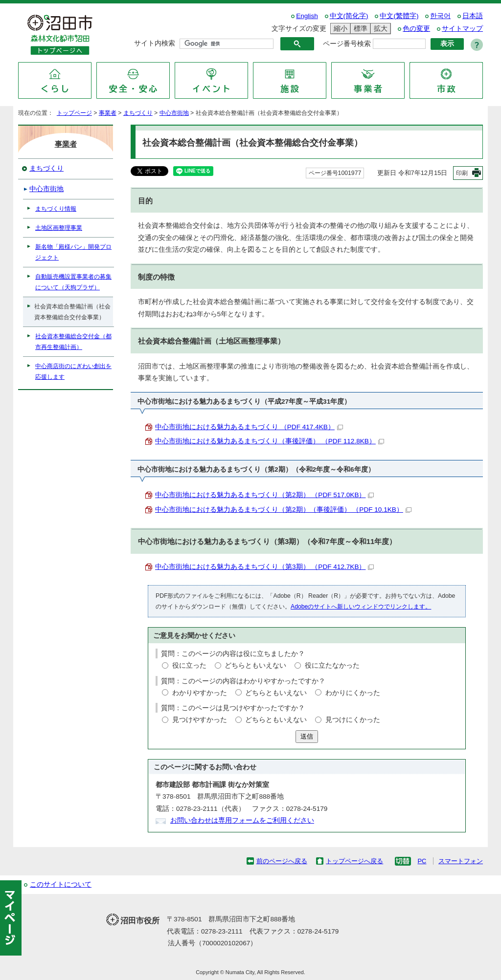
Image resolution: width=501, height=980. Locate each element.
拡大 (379, 29)
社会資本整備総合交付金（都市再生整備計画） (73, 342)
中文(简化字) (349, 16)
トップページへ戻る (354, 861)
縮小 (339, 29)
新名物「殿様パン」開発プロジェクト (73, 252)
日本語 (473, 16)
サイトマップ (462, 29)
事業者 (108, 113)
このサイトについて (61, 884)
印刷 (462, 173)
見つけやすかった (200, 720)
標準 (359, 29)
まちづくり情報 (56, 209)
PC (422, 861)
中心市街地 (174, 113)
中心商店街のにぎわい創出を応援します (73, 371)
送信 (307, 736)
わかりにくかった (353, 693)
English (307, 16)
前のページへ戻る (282, 861)
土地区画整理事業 (59, 228)
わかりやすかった (200, 693)
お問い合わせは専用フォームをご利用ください (242, 820)
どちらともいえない (255, 665)
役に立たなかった (332, 665)
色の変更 (416, 29)
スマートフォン (461, 861)
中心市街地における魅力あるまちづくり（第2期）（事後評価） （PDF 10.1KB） (283, 510)
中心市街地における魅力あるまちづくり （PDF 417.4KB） (249, 427)
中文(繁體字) (399, 16)
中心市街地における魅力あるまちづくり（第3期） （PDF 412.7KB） (264, 567)
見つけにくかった (353, 720)
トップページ (74, 113)
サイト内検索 (155, 43)
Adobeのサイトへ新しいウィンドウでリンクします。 (361, 607)
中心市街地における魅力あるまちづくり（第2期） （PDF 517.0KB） (264, 495)
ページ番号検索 (347, 44)
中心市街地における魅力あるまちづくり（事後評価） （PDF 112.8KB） (270, 441)
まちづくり (138, 113)
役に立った (189, 665)
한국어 (440, 16)
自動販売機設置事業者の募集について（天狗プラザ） (73, 282)
